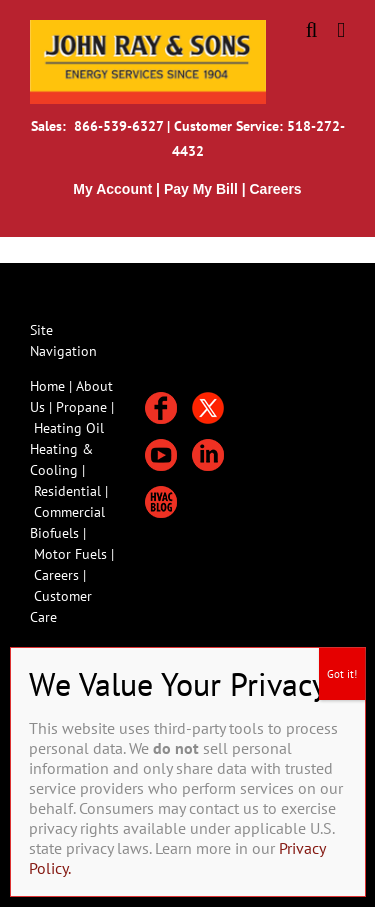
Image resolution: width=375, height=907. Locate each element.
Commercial (69, 512)
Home (47, 386)
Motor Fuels (70, 554)
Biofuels (56, 533)
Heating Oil (69, 428)
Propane (83, 407)
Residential (69, 491)
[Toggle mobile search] (312, 30)
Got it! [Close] (342, 674)
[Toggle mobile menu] (341, 30)
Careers (58, 575)
